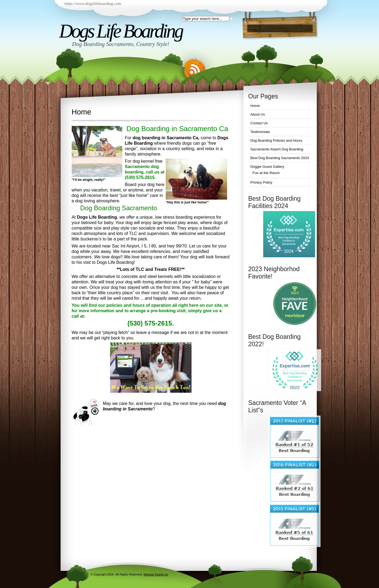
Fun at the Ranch (266, 173)
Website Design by (156, 574)
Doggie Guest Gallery (267, 167)
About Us (258, 114)
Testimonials (260, 132)
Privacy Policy (261, 182)
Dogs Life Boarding (121, 31)
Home (255, 106)
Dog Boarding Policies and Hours (277, 140)
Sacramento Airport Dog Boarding (277, 149)
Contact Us (259, 123)
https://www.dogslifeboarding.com (93, 4)
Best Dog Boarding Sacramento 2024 (280, 158)
